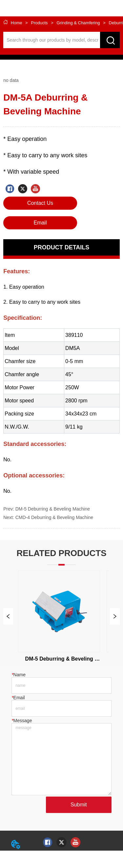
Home (16, 23)
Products (40, 23)
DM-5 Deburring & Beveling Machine (53, 509)
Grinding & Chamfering (78, 23)
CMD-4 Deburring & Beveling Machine (54, 517)
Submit (79, 805)
